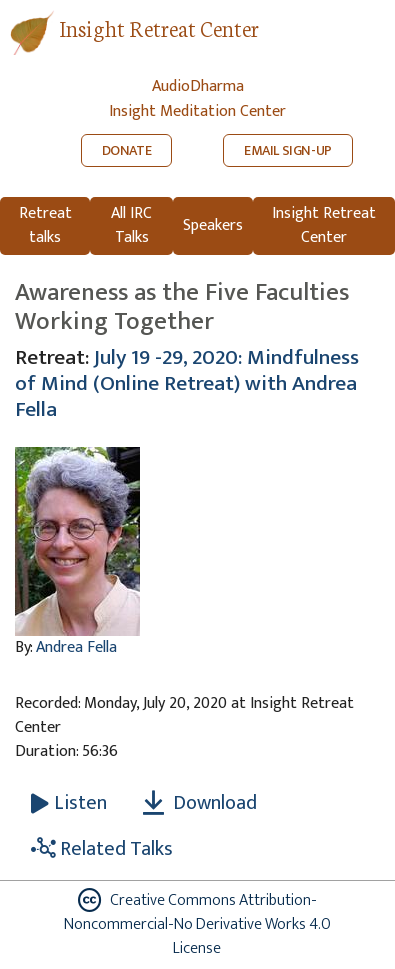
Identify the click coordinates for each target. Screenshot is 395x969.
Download (200, 803)
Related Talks (102, 849)
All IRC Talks (131, 225)
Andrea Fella (76, 647)
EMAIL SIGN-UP (288, 150)
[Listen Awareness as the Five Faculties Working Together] (69, 803)
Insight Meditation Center (197, 111)
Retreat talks (45, 225)
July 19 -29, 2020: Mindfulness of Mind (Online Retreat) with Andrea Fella (187, 383)
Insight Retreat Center (159, 27)
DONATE (127, 150)
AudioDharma (198, 86)
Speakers (213, 225)
